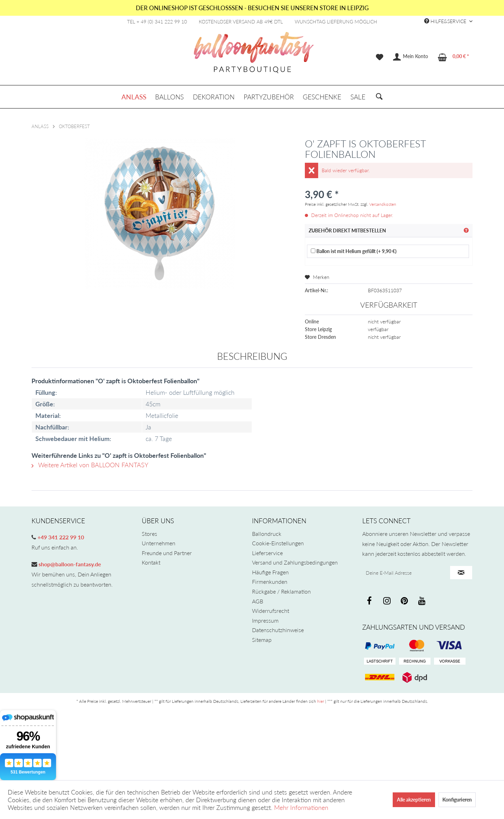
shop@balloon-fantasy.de (69, 564)
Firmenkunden (270, 582)
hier (321, 701)
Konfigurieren (457, 800)
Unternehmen (159, 543)
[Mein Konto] (411, 57)
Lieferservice (267, 553)
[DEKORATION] (214, 97)
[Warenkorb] (454, 57)
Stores (149, 534)
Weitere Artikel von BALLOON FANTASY (90, 465)
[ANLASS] (134, 97)
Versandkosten (383, 204)
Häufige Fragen (270, 572)
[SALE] (358, 97)
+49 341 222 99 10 (60, 537)
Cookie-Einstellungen (278, 543)
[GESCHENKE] (322, 97)
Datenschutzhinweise (278, 630)
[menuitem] (380, 57)
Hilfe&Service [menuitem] (446, 21)
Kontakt (151, 562)
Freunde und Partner (167, 553)
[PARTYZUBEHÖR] (269, 97)
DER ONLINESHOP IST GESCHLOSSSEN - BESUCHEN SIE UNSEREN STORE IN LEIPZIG (252, 8)
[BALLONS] (170, 97)
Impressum (265, 620)
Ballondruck (267, 534)
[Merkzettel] (380, 57)
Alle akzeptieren (414, 800)
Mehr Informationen (301, 807)
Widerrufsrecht (271, 611)
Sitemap (262, 640)
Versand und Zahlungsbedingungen (295, 562)
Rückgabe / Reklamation (281, 591)
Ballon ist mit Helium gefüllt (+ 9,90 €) (354, 251)
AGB (258, 601)
